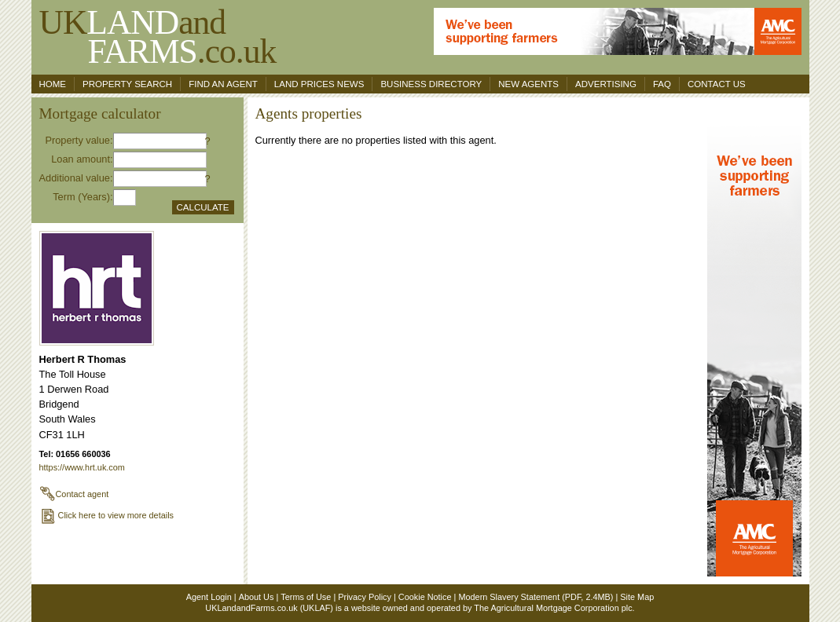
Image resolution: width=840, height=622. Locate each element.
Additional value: (76, 178)
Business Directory (431, 84)
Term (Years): (83, 197)
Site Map (637, 597)
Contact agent (74, 494)
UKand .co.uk (158, 37)
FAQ (662, 84)
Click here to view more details (107, 515)
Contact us (717, 84)
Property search (127, 84)
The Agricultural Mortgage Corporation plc (553, 608)
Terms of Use (306, 597)
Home (53, 84)
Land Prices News (319, 84)
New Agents (528, 84)
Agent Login (209, 597)
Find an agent (223, 84)
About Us (257, 597)
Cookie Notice (425, 597)
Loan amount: (82, 159)
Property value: (79, 140)
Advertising (606, 84)
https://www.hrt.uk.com (82, 467)
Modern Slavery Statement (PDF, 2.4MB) (536, 597)
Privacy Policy (365, 597)
